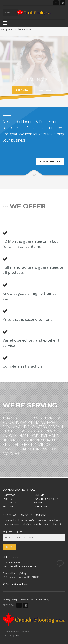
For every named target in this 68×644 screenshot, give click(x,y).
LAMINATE (39, 495)
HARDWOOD (9, 495)
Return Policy (42, 600)
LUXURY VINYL (10, 503)
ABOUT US (8, 506)
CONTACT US (41, 506)
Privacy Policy (10, 600)
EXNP (18, 635)
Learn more (32, 90)
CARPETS (7, 499)
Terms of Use (26, 600)
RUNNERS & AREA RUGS (46, 499)
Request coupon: (12, 531)
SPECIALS (39, 503)
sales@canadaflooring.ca (22, 566)
